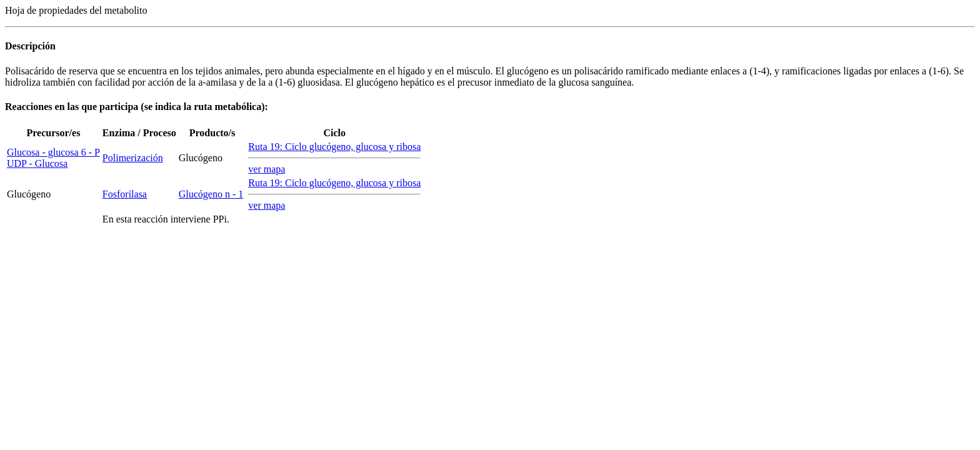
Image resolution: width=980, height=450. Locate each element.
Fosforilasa (125, 194)
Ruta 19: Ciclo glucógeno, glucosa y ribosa (334, 147)
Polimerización (133, 158)
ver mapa (267, 169)
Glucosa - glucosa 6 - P (53, 152)
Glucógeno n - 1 (211, 194)
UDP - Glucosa (37, 163)
